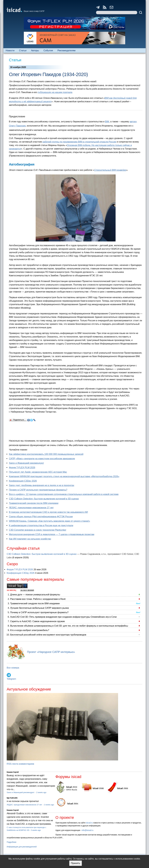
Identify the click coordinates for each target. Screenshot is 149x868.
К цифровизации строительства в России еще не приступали (41, 525)
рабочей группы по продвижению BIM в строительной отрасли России (79, 142)
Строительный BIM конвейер (110, 170)
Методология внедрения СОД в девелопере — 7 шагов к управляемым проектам (52, 534)
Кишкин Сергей (13, 772)
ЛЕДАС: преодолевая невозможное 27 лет (31, 508)
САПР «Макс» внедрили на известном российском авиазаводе (42, 459)
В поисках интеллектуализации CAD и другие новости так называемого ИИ (48, 512)
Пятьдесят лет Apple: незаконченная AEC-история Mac (38, 472)
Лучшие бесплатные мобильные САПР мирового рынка (39, 608)
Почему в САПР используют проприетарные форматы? (38, 490)
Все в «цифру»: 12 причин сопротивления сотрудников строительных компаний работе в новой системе (64, 494)
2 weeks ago (41, 792)
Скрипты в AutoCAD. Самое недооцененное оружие (37, 621)
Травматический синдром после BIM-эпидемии (34, 503)
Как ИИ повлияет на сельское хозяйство (30, 539)
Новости (10, 51)
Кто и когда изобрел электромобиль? (30, 630)
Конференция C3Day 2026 (23, 481)
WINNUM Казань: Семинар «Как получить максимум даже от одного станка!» (49, 521)
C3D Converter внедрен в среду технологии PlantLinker (38, 530)
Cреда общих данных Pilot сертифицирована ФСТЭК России (41, 517)
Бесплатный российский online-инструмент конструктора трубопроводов (48, 635)
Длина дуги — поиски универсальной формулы (35, 595)
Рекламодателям (66, 51)
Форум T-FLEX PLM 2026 (22, 468)
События (48, 51)
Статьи (23, 51)
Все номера (13, 668)
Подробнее (11, 842)
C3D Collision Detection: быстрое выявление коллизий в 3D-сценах (44, 499)
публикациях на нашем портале (55, 92)
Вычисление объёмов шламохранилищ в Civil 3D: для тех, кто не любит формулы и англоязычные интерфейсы (69, 626)
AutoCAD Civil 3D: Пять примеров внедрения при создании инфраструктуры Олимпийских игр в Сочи (63, 617)
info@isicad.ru (88, 830)
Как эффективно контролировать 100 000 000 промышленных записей (46, 454)
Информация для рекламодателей (22, 847)
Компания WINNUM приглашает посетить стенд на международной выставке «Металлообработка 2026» (64, 476)
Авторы (35, 51)
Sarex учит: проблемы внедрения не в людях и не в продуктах (42, 485)
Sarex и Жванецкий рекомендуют (26, 463)
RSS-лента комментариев (20, 764)
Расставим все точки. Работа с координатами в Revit (38, 599)
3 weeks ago (36, 830)
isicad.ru (89, 823)
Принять (75, 863)
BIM (107, 122)
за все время (27, 590)
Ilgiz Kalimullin (12, 798)
